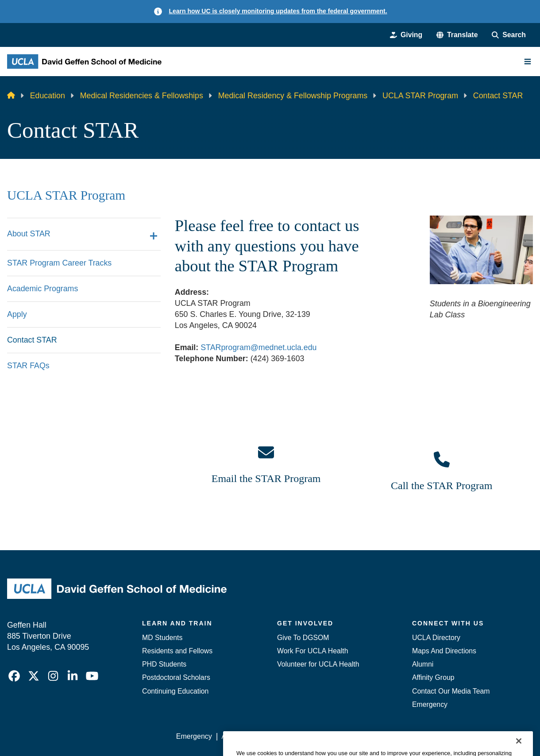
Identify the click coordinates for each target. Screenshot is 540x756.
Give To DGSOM (303, 638)
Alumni (423, 664)
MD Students (162, 638)
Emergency (430, 704)
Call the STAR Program (442, 486)
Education (48, 96)
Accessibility (241, 736)
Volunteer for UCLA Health (318, 664)
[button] (457, 35)
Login (450, 736)
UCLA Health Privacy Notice (388, 736)
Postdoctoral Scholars (176, 677)
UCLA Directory (436, 638)
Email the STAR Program (266, 478)
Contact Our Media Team (451, 691)
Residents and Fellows (177, 651)
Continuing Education (175, 691)
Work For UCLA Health (313, 651)
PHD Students (164, 664)
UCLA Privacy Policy (302, 736)
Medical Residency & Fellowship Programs (293, 96)
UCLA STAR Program (420, 96)
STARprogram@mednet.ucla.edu (258, 347)
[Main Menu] (528, 62)
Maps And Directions (444, 651)
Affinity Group (433, 677)
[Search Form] (509, 35)
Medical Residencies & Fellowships (142, 96)
